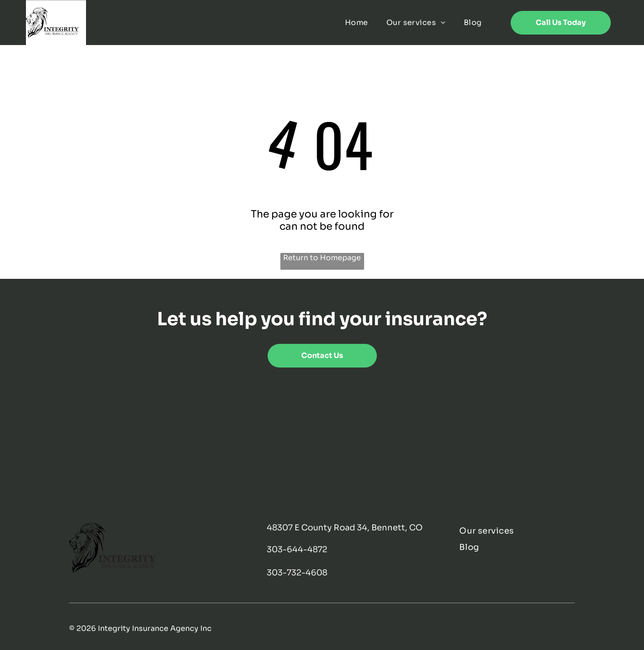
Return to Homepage (322, 258)
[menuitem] (357, 23)
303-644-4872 (297, 549)
